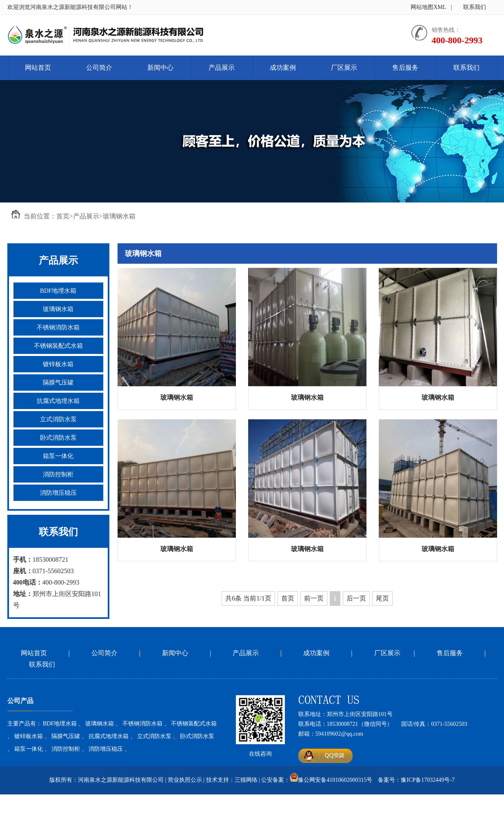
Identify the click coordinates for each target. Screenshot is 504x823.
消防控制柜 (58, 474)
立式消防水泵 (58, 419)
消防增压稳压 (58, 493)
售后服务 (405, 68)
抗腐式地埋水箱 (58, 401)
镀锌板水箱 (58, 364)
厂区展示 (344, 68)
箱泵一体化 (58, 456)
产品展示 (222, 68)
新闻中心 (160, 68)
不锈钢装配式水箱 (58, 346)
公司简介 (99, 68)
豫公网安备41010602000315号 (335, 780)
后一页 (356, 598)
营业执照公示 (185, 780)
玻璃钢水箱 (119, 216)
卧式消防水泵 (58, 438)
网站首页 (38, 68)
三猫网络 (246, 780)
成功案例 (283, 68)
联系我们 (475, 7)
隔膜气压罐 (58, 383)
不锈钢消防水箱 (58, 327)
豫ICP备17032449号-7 (427, 780)
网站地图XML (428, 7)
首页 (63, 216)
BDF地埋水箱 (58, 291)
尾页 (382, 598)
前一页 (314, 598)
